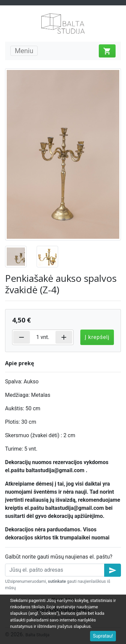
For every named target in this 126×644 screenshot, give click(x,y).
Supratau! (103, 636)
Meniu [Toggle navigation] (24, 51)
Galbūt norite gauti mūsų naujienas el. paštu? (59, 557)
